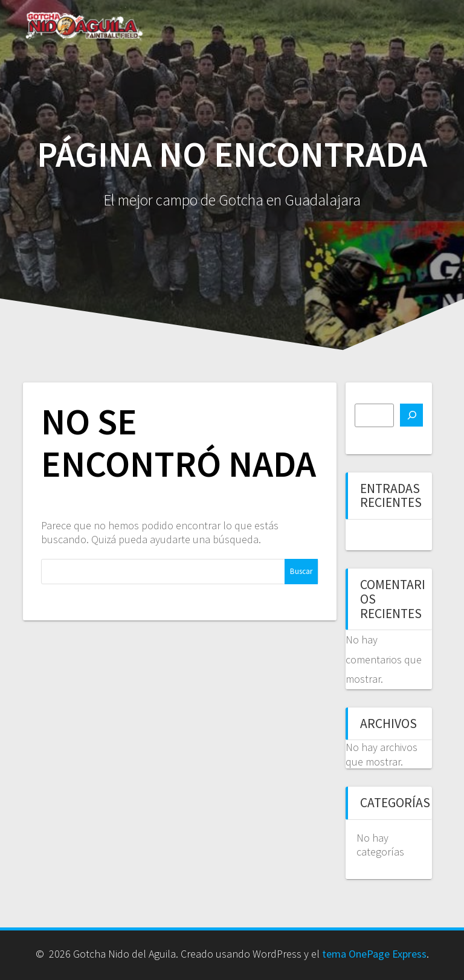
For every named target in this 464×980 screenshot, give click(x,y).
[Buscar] (411, 415)
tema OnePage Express (374, 954)
